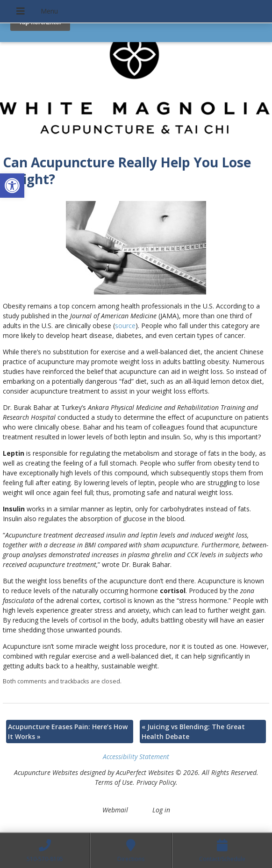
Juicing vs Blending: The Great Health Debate (193, 732)
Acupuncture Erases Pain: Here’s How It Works (68, 732)
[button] (12, 186)
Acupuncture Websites (46, 772)
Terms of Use (114, 782)
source (125, 326)
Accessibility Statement (136, 757)
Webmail (115, 810)
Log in (161, 810)
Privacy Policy (156, 782)
